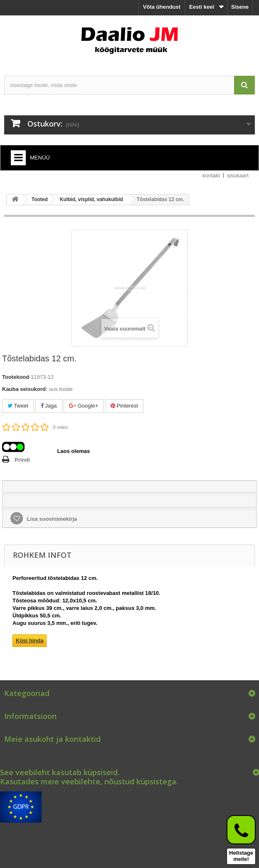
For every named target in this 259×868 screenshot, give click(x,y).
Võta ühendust (162, 7)
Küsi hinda (30, 640)
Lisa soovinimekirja (51, 519)
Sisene (240, 7)
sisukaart (238, 175)
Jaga (49, 406)
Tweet (18, 406)
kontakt (211, 175)
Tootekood (16, 377)
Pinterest (124, 406)
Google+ (84, 406)
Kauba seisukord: (25, 389)
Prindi (22, 460)
